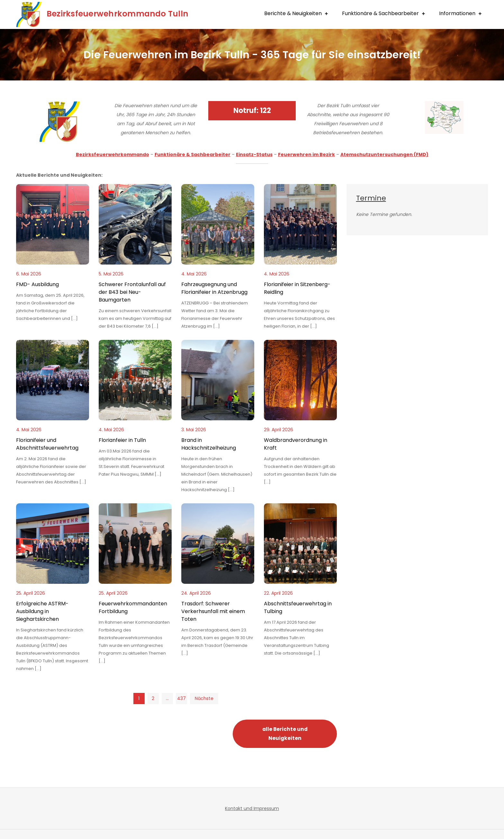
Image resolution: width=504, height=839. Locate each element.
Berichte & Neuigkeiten (293, 13)
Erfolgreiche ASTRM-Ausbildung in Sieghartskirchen (42, 611)
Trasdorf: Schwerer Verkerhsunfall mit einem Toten (213, 611)
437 (181, 698)
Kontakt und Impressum (252, 808)
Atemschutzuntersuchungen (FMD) (384, 154)
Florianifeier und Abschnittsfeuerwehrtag (47, 444)
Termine (371, 198)
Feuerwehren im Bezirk (306, 154)
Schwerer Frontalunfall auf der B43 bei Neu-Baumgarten (132, 292)
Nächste (204, 698)
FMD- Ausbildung (37, 284)
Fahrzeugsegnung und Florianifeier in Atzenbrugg (214, 288)
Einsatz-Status (254, 154)
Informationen (457, 13)
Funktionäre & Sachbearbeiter (380, 13)
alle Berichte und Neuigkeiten (285, 734)
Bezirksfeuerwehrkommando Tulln (120, 14)
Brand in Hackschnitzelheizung (209, 444)
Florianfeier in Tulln (122, 440)
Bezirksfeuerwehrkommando (113, 154)
